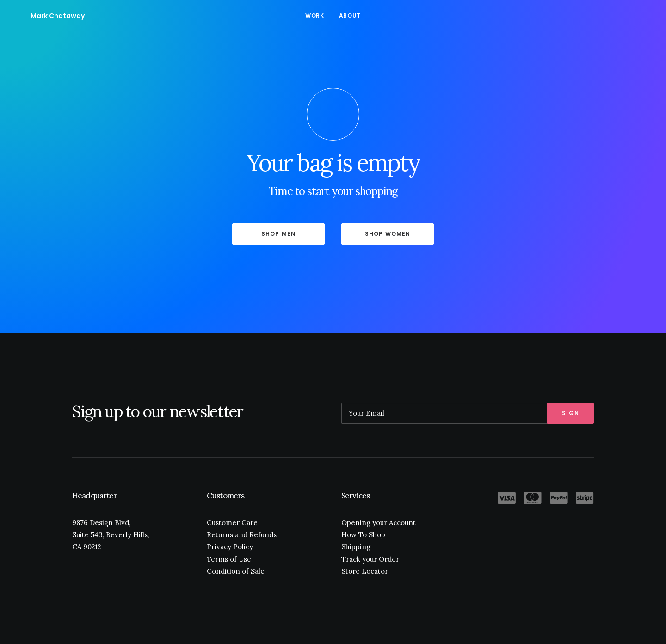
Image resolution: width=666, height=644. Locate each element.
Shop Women (388, 234)
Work (314, 15)
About (350, 15)
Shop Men (279, 234)
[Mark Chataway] (44, 16)
